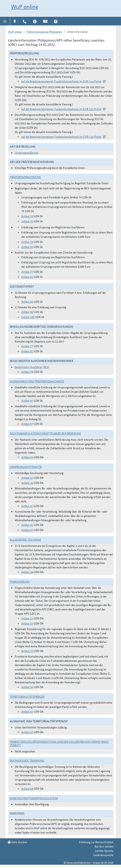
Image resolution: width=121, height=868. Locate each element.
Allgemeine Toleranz (26, 539)
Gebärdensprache (103, 855)
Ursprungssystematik (26, 467)
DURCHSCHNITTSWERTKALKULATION (34, 798)
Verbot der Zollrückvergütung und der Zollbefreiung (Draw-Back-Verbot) (59, 743)
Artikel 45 (27, 530)
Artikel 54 (27, 623)
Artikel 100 (28, 317)
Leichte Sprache (104, 851)
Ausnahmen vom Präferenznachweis (37, 381)
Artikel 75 (27, 221)
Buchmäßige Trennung (27, 760)
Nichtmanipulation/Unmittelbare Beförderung (45, 433)
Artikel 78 (27, 372)
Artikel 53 (27, 618)
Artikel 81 (27, 351)
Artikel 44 (27, 483)
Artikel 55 (27, 651)
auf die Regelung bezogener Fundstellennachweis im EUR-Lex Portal (61, 81)
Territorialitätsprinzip (27, 696)
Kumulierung (20, 581)
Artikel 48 (27, 572)
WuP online (25, 7)
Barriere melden (104, 846)
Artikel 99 (27, 312)
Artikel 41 (27, 478)
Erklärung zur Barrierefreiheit (96, 842)
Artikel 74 (27, 216)
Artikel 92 (27, 247)
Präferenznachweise (25, 177)
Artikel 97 (27, 400)
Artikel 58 (27, 788)
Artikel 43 (27, 457)
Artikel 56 (27, 687)
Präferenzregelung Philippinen (44, 32)
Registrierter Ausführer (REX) (32, 367)
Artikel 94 (27, 301)
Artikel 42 (27, 711)
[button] (5, 21)
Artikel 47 (27, 506)
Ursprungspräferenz (27, 152)
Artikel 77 (27, 272)
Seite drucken (18, 842)
